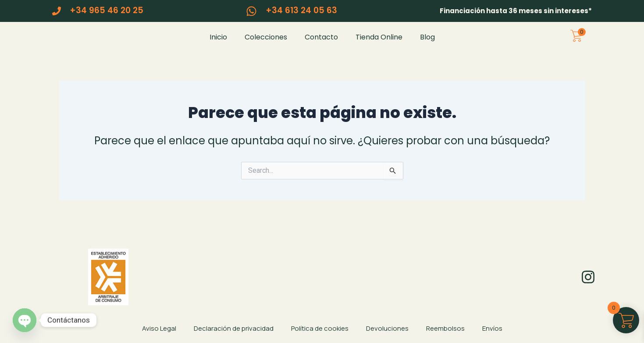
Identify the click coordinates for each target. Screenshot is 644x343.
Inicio (218, 43)
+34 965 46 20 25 (107, 10)
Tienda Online (379, 43)
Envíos (492, 328)
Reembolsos (445, 328)
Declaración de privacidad (234, 328)
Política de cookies (320, 328)
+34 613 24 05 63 (301, 10)
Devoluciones (387, 328)
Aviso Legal (159, 328)
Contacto (321, 43)
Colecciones (266, 43)
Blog (427, 43)
